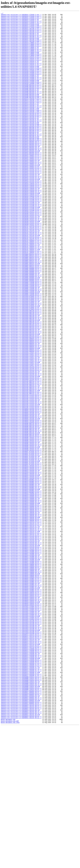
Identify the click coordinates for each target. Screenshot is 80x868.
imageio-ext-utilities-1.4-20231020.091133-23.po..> (21, 400)
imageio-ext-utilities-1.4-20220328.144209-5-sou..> (21, 83)
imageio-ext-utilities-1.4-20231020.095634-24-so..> (21, 404)
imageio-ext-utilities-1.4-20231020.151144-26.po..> (21, 451)
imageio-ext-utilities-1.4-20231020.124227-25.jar (20, 427)
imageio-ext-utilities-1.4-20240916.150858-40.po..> (21, 688)
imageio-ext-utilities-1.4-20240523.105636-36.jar (20, 613)
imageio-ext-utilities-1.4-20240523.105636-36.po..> (21, 620)
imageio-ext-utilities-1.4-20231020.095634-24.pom (20, 415)
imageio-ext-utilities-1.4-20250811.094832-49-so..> (21, 827)
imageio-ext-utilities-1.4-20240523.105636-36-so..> (21, 607)
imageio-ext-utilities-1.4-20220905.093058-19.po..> (21, 333)
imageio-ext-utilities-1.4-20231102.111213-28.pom (20, 483)
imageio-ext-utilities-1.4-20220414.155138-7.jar (20, 122)
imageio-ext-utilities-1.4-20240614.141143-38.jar (20, 647)
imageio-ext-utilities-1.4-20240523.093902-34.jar (20, 579)
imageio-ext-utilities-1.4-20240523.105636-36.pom (20, 618)
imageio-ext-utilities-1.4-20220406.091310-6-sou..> (21, 100)
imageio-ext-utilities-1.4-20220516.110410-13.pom (20, 229)
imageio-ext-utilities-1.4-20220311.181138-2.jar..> (21, 40)
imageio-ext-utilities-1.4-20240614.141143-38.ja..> (21, 649)
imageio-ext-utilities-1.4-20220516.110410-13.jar (20, 224)
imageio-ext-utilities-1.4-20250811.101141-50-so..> (21, 844)
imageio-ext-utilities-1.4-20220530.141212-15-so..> (21, 252)
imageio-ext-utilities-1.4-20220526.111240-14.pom (20, 246)
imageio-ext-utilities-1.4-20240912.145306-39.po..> (21, 671)
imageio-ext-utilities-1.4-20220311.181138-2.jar (20, 38)
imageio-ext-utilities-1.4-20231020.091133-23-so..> (21, 387)
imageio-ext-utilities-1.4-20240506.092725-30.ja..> (21, 513)
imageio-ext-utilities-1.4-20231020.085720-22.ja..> (21, 378)
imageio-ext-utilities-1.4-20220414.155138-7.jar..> (21, 124)
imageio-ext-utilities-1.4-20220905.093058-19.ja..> (21, 327)
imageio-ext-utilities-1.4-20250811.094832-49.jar (20, 833)
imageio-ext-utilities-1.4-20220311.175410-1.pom (20, 26)
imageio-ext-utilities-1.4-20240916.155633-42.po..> (21, 722)
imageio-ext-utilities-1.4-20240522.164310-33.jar (20, 562)
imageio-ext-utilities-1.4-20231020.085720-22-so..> (21, 370)
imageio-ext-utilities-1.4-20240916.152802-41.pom (20, 703)
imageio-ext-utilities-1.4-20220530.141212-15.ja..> (21, 259)
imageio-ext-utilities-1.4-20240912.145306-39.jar (20, 664)
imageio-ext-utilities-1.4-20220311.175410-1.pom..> (21, 28)
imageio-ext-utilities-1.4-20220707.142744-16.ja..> (21, 276)
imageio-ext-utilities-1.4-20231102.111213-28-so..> (21, 472)
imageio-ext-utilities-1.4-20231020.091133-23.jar (20, 393)
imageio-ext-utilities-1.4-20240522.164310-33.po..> (21, 570)
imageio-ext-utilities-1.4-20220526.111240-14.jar (20, 241)
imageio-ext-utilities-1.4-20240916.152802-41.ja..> (21, 699)
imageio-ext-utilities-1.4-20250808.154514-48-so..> (21, 810)
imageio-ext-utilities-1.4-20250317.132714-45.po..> (21, 773)
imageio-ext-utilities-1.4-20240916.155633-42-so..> (21, 709)
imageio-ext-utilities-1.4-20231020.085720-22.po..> (21, 384)
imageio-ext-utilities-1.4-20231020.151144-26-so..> (21, 438)
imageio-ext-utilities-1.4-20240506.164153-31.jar (20, 528)
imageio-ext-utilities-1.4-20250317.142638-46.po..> (21, 789)
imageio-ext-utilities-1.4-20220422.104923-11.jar (20, 190)
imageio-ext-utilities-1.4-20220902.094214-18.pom (20, 314)
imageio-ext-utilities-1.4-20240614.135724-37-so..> (21, 624)
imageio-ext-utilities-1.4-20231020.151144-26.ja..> (21, 446)
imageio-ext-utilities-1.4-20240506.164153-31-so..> (21, 523)
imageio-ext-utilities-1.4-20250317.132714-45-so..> (21, 759)
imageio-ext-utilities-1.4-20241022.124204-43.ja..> (21, 733)
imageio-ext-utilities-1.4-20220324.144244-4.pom (20, 77)
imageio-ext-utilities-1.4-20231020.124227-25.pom (20, 432)
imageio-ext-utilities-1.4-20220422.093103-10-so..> (21, 167)
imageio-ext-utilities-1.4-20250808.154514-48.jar (20, 816)
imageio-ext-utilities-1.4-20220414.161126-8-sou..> (21, 134)
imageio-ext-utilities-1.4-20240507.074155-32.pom (20, 551)
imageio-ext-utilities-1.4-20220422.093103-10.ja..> (21, 175)
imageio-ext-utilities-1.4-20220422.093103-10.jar (20, 173)
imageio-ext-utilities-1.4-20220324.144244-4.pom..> (21, 79)
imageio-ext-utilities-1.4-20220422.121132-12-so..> (21, 201)
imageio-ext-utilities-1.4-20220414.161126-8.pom (20, 145)
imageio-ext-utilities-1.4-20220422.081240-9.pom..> (21, 164)
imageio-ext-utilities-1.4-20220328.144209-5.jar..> (21, 90)
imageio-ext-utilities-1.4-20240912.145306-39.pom (20, 669)
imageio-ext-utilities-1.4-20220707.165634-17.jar (20, 291)
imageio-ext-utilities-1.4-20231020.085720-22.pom (20, 382)
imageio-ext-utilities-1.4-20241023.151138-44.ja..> (21, 750)
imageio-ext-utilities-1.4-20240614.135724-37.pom (20, 635)
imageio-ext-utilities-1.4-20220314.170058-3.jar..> (21, 56)
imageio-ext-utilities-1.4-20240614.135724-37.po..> (21, 637)
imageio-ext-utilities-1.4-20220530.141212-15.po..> (21, 265)
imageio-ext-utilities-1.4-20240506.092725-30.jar (20, 511)
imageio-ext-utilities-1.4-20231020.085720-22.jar (20, 376)
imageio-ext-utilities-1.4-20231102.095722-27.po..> (21, 468)
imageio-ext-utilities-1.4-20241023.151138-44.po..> (21, 756)
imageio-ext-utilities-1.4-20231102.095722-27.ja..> (21, 462)
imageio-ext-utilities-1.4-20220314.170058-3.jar (20, 55)
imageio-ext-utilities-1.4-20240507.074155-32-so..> (21, 540)
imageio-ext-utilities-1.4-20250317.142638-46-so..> (21, 776)
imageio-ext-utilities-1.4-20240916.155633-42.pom (20, 720)
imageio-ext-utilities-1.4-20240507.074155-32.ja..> (21, 547)
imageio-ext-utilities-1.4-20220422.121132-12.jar (20, 207)
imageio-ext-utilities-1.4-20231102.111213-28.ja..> (21, 479)
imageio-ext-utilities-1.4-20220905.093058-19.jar (20, 325)
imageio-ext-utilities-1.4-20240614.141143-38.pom (20, 652)
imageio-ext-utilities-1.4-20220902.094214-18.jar (20, 308)
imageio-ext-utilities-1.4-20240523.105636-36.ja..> (21, 615)
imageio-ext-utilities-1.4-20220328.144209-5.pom (20, 94)
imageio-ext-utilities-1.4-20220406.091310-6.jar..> (21, 107)
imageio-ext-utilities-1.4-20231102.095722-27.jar (20, 461)
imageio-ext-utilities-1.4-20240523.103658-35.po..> (21, 603)
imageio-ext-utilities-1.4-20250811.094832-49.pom (20, 838)
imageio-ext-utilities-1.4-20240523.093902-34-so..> (21, 573)
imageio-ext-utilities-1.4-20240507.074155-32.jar (20, 545)
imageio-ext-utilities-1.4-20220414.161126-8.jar (20, 139)
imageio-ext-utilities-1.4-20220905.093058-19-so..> (21, 320)
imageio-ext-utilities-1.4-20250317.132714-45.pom (20, 771)
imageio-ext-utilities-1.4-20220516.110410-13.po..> (21, 231)
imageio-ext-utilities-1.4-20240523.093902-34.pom (20, 585)
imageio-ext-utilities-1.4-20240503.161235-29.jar (20, 494)
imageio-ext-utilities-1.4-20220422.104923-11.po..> (21, 197)
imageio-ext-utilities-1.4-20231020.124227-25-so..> (21, 421)
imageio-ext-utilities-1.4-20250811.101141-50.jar (20, 850)
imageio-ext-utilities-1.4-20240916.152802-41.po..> (21, 705)
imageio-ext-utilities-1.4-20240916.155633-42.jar (20, 714)
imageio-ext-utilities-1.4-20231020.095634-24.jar (20, 410)
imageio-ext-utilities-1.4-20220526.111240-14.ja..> (21, 243)
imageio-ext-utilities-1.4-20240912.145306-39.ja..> (21, 665)
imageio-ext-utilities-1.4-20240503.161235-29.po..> (21, 502)
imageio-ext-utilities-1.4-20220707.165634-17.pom (20, 297)
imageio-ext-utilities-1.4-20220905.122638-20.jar (20, 342)
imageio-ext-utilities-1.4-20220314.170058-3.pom (20, 60)
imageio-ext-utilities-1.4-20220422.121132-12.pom (20, 212)
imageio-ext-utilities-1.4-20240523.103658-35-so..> (21, 590)
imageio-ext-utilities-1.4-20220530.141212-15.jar (20, 258)
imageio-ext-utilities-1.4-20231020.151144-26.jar (20, 444)
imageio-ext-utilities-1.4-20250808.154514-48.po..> (21, 823)
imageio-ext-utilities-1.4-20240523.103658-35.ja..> (21, 598)
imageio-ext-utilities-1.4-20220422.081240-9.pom (20, 162)
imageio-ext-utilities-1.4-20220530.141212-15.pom (20, 263)
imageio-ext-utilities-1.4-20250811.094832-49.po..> (21, 840)
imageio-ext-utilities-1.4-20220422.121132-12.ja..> (21, 209)
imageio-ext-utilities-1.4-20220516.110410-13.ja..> (21, 226)
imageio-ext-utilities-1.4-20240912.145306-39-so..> (21, 658)
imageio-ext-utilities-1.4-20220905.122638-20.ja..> (21, 344)
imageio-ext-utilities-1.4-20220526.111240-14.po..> (21, 248)
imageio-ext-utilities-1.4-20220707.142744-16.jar (20, 275)
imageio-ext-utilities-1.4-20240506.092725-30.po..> (21, 519)
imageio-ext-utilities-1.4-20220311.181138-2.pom (20, 43)
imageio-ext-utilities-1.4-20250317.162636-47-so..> (21, 793)
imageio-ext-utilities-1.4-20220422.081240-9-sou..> (21, 150)
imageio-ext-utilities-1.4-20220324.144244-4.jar (20, 72)
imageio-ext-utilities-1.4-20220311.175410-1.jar (20, 21)
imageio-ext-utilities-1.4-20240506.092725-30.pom (20, 517)
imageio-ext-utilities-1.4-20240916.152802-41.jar (20, 697)
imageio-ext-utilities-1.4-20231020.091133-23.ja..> (21, 395)
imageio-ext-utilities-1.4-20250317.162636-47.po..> (21, 806)
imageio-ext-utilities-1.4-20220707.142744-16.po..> (21, 282)
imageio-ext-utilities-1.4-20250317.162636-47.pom (20, 805)
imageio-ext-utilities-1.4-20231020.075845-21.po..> (21, 367)
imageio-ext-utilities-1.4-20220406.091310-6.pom (20, 111)
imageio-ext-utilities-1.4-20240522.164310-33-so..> (21, 556)
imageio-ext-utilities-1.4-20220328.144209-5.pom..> (21, 96)
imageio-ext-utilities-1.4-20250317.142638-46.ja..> (21, 784)
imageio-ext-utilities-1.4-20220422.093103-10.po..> (21, 181)
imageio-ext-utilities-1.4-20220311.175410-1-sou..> (21, 15)
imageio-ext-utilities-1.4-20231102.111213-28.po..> (21, 485)
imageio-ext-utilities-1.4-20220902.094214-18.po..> (21, 316)
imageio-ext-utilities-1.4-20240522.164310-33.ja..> (21, 564)
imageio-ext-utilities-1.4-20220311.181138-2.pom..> (21, 45)
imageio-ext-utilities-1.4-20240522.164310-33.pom (20, 568)
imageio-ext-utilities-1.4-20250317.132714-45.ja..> (21, 767)
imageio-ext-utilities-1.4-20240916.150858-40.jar (20, 680)
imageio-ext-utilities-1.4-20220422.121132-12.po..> (21, 214)
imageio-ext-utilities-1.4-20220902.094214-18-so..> (21, 303)
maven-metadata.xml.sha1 (10, 865)
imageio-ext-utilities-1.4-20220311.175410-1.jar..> (21, 23)
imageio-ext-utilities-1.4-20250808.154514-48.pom (20, 821)
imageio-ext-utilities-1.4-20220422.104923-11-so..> (21, 184)
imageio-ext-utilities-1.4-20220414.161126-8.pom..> (21, 147)
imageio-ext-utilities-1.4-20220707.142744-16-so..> (21, 269)
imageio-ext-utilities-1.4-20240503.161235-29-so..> (21, 489)
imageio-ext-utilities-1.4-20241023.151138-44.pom (20, 754)
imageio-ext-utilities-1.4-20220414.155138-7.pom (20, 128)
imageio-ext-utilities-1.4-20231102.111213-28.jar (20, 477)
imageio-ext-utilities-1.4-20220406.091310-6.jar (20, 105)
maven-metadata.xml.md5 (10, 863)
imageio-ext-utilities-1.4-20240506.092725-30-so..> (21, 506)
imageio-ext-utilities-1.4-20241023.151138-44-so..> (21, 742)
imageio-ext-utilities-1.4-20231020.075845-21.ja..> (21, 361)
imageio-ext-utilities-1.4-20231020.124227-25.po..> (21, 434)
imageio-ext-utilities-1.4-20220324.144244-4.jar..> (21, 73)
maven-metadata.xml (8, 861)
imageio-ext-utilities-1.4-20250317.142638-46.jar (20, 782)
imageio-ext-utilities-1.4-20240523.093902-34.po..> (21, 586)
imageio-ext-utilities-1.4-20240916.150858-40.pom (20, 686)
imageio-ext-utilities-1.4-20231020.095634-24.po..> (21, 417)
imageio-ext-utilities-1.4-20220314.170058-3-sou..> (21, 49)
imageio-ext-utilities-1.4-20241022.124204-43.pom (20, 737)
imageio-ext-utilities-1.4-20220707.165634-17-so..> (21, 286)
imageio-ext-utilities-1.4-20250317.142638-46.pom (20, 788)
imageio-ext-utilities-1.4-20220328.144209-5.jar (20, 88)
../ (2, 13)
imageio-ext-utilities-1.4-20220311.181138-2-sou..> (21, 32)
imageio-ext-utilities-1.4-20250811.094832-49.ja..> (21, 835)
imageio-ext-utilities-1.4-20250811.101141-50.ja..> (21, 852)
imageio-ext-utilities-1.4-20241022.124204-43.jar (20, 731)
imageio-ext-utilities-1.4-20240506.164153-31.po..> (21, 536)
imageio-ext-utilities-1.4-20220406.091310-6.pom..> (21, 113)
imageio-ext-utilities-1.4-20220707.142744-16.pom (20, 280)
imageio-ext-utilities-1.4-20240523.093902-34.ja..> (21, 581)
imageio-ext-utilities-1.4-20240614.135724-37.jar (20, 630)
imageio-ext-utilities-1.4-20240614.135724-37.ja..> (21, 632)
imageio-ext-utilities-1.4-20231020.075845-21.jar (20, 359)
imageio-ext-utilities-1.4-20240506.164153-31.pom (20, 534)
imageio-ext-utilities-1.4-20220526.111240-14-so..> (21, 235)
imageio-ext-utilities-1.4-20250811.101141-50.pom (20, 855)
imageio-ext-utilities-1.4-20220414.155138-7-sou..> (21, 117)
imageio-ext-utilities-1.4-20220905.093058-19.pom (20, 331)
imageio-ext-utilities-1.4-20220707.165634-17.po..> (21, 299)
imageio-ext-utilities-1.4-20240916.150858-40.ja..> (21, 682)
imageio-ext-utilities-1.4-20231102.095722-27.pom (20, 466)
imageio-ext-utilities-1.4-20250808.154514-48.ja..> (21, 818)
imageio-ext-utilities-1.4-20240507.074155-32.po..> (21, 553)
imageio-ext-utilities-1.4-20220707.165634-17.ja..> (21, 293)
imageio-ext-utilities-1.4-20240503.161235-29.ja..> (21, 496)
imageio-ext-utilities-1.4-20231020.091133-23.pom (20, 399)
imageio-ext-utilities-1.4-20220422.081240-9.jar (20, 156)
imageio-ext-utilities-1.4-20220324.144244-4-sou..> (21, 66)
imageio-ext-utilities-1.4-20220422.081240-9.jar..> (21, 158)
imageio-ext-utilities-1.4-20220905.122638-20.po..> (21, 350)
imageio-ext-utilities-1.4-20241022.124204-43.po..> (21, 739)
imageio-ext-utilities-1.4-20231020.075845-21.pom (20, 365)
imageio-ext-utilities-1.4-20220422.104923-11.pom (20, 196)
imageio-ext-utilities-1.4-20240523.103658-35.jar (20, 596)
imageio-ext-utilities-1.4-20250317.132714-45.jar (20, 765)
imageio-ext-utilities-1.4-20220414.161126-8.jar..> (21, 141)
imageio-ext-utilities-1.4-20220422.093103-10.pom (20, 179)
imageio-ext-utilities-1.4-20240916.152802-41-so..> (21, 692)
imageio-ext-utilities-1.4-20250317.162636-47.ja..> (21, 801)
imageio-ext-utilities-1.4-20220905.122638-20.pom (20, 348)
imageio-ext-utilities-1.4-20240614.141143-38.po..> (21, 654)
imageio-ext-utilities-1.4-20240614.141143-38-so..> (21, 641)
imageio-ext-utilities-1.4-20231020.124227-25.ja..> (21, 429)
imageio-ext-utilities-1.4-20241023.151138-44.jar (20, 748)
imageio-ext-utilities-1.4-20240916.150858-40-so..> (21, 675)
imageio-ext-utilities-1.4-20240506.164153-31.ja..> (21, 530)
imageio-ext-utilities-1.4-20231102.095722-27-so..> (21, 455)
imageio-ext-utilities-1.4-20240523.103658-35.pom (20, 602)
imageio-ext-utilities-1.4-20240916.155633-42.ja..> (21, 716)
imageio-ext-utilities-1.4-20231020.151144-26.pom (20, 449)
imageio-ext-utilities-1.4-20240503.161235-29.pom (20, 500)
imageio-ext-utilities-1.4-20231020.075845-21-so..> (21, 353)
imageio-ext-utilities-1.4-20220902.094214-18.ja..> (21, 310)
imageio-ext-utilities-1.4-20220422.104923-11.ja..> (21, 192)
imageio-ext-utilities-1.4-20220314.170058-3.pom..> (21, 62)
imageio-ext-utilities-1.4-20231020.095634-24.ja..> (21, 412)
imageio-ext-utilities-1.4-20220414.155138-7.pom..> (21, 130)
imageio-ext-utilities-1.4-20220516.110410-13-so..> (21, 218)
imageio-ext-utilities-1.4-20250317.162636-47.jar (20, 799)
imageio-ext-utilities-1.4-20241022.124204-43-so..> (21, 726)
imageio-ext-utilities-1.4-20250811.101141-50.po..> (21, 857)
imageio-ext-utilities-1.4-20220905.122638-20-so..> (21, 337)
